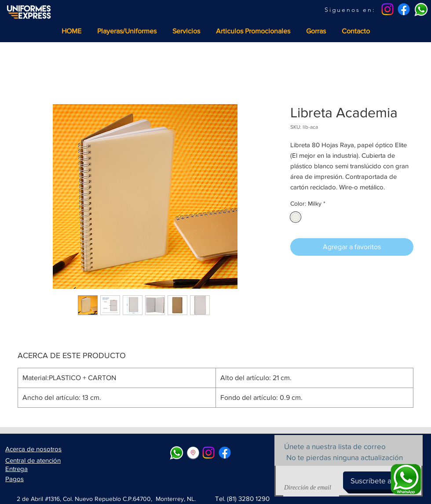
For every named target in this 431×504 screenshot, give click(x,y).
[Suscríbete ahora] (378, 480)
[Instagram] (387, 9)
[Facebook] (404, 9)
